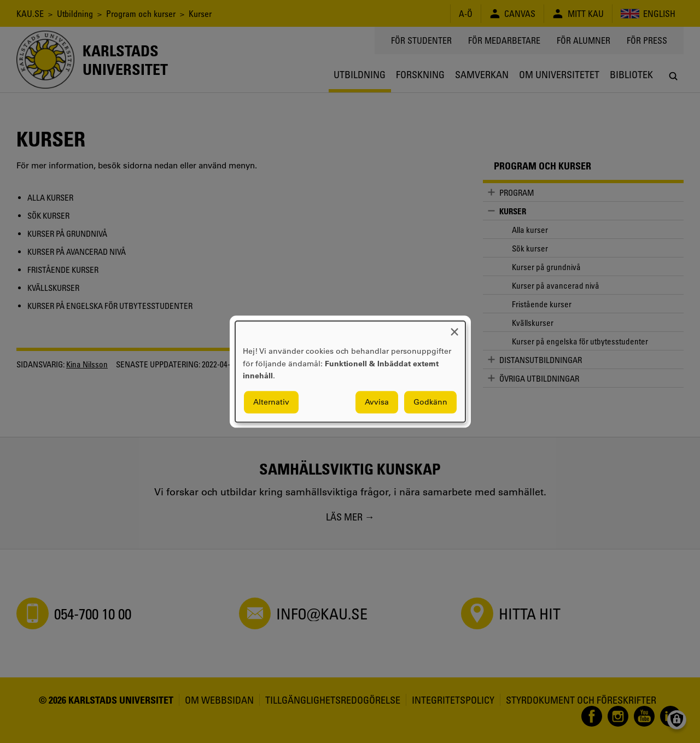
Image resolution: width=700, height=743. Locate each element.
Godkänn (430, 402)
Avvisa (377, 402)
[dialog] (350, 371)
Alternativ (271, 402)
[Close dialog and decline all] (454, 328)
